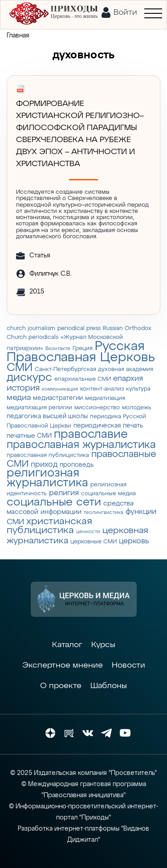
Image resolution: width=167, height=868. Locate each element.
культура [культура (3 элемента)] (138, 389)
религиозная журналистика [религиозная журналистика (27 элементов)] (47, 478)
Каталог (67, 645)
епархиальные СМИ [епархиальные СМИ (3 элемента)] (83, 379)
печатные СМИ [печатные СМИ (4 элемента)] (29, 436)
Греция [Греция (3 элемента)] (83, 348)
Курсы (103, 645)
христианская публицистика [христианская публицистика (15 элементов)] (49, 526)
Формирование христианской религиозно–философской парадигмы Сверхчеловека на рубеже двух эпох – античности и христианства (80, 134)
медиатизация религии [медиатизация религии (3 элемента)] (39, 408)
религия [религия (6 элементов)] (64, 493)
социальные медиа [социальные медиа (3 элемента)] (108, 494)
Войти (125, 12)
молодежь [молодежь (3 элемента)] (137, 408)
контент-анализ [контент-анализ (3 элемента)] (102, 389)
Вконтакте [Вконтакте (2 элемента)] (58, 349)
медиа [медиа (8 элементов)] (19, 398)
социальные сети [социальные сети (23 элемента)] (54, 502)
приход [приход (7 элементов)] (44, 465)
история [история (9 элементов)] (23, 388)
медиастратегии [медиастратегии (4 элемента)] (58, 398)
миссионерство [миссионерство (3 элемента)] (97, 408)
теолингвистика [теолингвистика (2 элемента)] (104, 513)
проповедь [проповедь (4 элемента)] (77, 465)
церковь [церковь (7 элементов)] (134, 541)
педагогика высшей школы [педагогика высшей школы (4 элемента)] (47, 416)
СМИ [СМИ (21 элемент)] (20, 368)
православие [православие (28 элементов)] (91, 434)
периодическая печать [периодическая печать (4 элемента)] (108, 426)
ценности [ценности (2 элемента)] (88, 532)
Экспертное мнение (63, 665)
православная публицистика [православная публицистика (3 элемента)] (48, 455)
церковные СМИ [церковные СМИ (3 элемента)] (94, 542)
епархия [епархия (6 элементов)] (128, 379)
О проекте (61, 686)
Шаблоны (109, 686)
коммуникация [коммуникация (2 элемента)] (60, 389)
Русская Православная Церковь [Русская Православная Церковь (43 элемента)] (81, 352)
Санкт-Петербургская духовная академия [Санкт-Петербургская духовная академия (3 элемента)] (94, 369)
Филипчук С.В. (51, 274)
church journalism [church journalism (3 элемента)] (31, 328)
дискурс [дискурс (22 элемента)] (29, 378)
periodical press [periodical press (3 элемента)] (79, 328)
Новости (128, 665)
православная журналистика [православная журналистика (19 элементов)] (81, 445)
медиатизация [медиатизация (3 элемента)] (105, 398)
